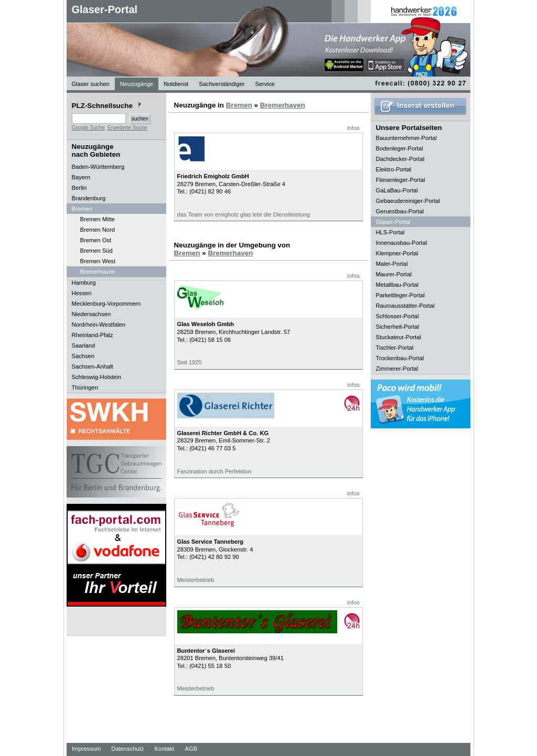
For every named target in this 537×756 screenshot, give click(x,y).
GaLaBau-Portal (397, 190)
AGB (191, 749)
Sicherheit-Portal (398, 327)
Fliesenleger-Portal (401, 180)
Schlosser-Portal (398, 316)
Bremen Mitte (98, 219)
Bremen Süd (96, 251)
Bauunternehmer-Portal (406, 138)
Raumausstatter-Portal (405, 306)
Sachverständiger (222, 84)
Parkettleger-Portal (400, 295)
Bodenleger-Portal (400, 148)
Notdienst (176, 84)
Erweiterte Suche (127, 128)
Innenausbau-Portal (402, 243)
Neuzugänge (137, 84)
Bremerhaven (98, 272)
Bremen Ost (96, 240)
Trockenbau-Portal (400, 358)
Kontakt (165, 749)
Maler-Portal (392, 264)
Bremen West (98, 261)
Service (265, 84)
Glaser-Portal (105, 9)
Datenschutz (127, 749)
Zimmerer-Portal (397, 369)
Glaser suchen (91, 84)
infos (353, 128)
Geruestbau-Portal (400, 211)
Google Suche (88, 128)
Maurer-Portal (394, 274)
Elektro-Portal (394, 169)
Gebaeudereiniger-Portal (408, 201)
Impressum (86, 749)
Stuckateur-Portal (399, 337)
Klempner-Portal (397, 253)
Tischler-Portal (395, 348)
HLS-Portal (390, 232)
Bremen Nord (98, 230)
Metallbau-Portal (397, 285)
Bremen (239, 105)
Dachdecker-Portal (400, 159)
